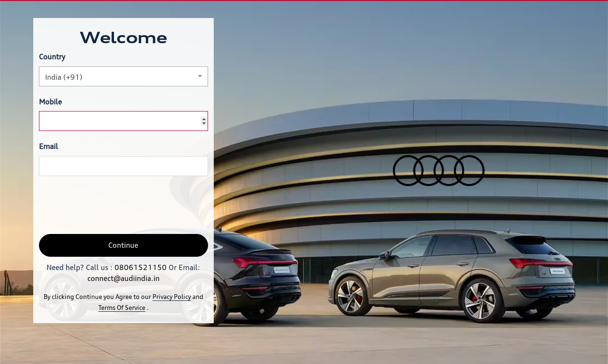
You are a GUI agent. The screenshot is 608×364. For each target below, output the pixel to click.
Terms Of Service (122, 308)
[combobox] (123, 76)
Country (52, 57)
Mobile (50, 102)
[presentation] (111, 205)
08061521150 (141, 267)
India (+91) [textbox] (64, 77)
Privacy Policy (172, 297)
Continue (123, 245)
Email (48, 146)
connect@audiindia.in (123, 278)
